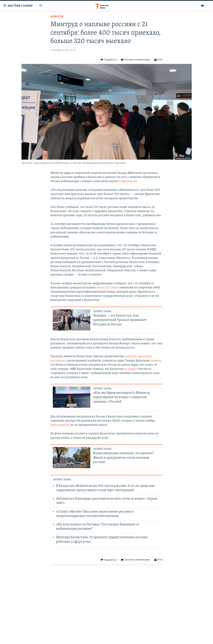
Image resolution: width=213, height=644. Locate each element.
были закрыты (60, 425)
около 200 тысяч (108, 288)
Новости (57, 17)
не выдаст (131, 369)
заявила (156, 361)
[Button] (108, 60)
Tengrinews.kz (128, 181)
